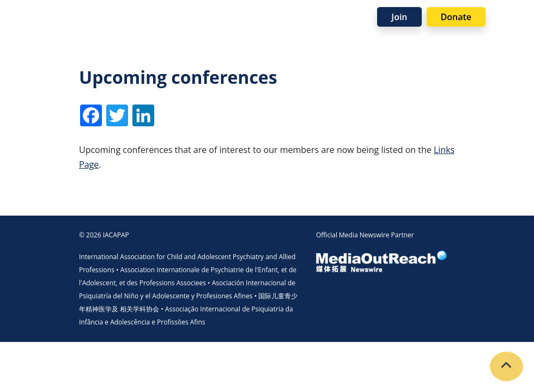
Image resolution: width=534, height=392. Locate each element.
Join (399, 17)
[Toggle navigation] (510, 16)
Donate (456, 17)
